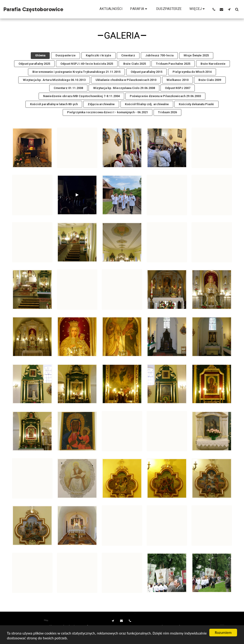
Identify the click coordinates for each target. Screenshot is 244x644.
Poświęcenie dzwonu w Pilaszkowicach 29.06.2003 (165, 96)
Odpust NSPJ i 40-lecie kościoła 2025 (87, 64)
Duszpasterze (66, 55)
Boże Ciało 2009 (210, 80)
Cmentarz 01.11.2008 (68, 88)
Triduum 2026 (167, 112)
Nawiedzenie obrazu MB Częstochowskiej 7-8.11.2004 (81, 96)
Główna (40, 55)
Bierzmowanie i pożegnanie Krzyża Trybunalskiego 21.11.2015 (76, 72)
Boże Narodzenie (213, 64)
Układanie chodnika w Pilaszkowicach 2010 (126, 80)
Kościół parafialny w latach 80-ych (54, 104)
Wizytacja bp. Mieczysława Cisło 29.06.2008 (124, 88)
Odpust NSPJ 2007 (178, 88)
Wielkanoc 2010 (178, 80)
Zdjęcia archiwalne (101, 104)
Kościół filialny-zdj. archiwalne (147, 104)
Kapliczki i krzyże (99, 55)
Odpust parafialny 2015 (147, 72)
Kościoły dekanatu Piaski (196, 104)
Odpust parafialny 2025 (34, 64)
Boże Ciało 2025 (135, 64)
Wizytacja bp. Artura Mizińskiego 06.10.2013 (54, 80)
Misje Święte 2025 (196, 55)
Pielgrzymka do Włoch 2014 (192, 72)
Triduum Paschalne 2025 (173, 64)
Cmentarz (128, 55)
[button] (139, 9)
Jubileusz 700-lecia (159, 55)
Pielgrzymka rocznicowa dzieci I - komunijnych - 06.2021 (108, 112)
